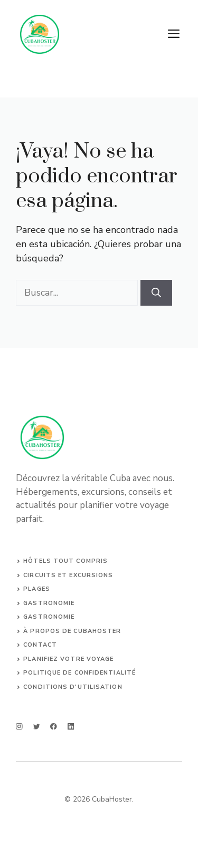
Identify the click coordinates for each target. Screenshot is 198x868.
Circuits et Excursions (68, 575)
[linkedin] (71, 726)
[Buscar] (156, 293)
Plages (37, 589)
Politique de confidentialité (79, 673)
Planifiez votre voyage (68, 659)
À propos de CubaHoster (72, 631)
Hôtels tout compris (65, 561)
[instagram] (19, 726)
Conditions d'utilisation (73, 687)
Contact (40, 645)
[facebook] (54, 726)
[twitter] (37, 726)
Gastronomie (49, 603)
